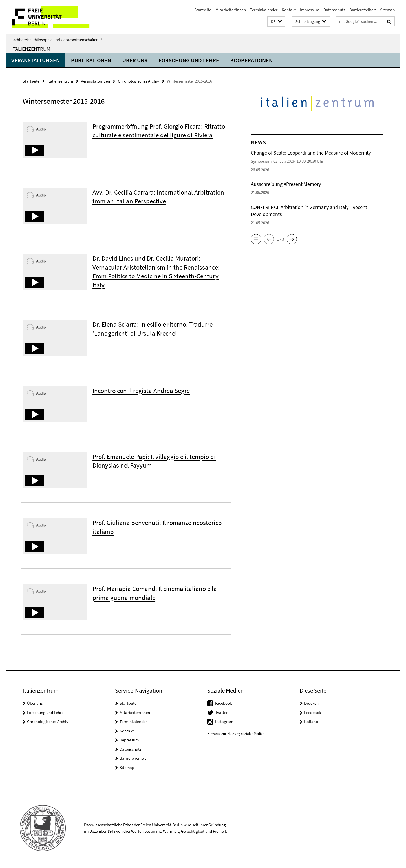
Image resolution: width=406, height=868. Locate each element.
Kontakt (289, 10)
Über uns (135, 60)
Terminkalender (264, 10)
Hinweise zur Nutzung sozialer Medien (236, 734)
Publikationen (91, 60)
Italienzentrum (31, 49)
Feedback (313, 712)
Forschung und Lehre (189, 60)
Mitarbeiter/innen (231, 10)
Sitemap (387, 10)
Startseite (203, 10)
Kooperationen (251, 60)
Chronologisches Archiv (138, 81)
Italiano (311, 722)
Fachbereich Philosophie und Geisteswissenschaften (57, 40)
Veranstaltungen (36, 60)
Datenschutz (334, 10)
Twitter (221, 712)
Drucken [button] (311, 703)
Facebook (223, 703)
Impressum (310, 10)
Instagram (224, 722)
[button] (276, 22)
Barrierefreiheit (363, 10)
